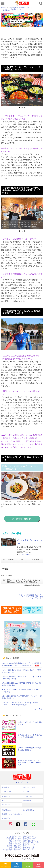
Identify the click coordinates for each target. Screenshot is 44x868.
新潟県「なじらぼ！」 (29, 840)
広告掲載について (7, 810)
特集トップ (22, 596)
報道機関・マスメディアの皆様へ (12, 814)
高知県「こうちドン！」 (30, 850)
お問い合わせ (27, 801)
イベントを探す (17, 865)
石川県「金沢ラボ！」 (15, 848)
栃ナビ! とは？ (22, 782)
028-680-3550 (27, 555)
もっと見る (37, 709)
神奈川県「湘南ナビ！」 (14, 846)
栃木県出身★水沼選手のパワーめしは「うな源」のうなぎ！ (35, 597)
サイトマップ (6, 805)
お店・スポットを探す (6, 865)
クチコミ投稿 (36, 560)
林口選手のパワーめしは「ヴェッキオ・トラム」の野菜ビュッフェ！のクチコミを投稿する (22, 581)
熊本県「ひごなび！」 (29, 836)
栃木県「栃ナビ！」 (16, 836)
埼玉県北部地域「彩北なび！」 (12, 850)
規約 (4, 801)
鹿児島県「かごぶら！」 (30, 848)
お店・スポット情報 (8, 560)
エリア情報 (27, 865)
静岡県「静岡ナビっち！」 (14, 838)
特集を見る (38, 865)
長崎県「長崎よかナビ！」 (30, 838)
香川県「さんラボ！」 (29, 844)
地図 (22, 560)
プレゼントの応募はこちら (22, 519)
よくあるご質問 (28, 797)
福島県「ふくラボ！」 (15, 840)
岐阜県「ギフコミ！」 (15, 842)
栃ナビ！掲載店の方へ (29, 810)
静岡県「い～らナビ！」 (30, 846)
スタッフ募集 (6, 818)
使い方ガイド (6, 797)
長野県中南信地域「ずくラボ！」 (32, 842)
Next (40, 92)
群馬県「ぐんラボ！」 (15, 844)
